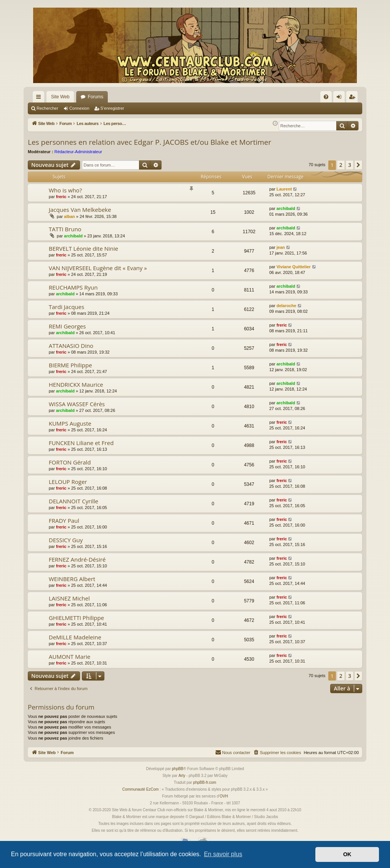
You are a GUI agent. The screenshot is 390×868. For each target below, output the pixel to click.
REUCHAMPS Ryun (73, 287)
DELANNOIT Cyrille (74, 501)
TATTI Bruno (65, 229)
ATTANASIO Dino (71, 346)
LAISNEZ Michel (69, 598)
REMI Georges (67, 326)
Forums (95, 97)
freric (61, 197)
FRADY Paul (64, 520)
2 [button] (341, 165)
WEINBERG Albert (72, 579)
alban (70, 216)
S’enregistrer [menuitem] (354, 98)
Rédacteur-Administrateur (78, 152)
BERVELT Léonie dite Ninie (83, 248)
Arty (182, 776)
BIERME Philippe (70, 365)
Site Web (60, 97)
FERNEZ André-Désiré (77, 559)
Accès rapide (40, 98)
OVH (224, 796)
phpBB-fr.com (205, 782)
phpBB (177, 769)
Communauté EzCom (141, 789)
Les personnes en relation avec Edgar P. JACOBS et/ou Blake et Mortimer (149, 142)
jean (281, 247)
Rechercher (47, 108)
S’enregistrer (112, 108)
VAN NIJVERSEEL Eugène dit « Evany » (98, 268)
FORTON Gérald (70, 462)
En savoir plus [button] (223, 854)
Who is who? (65, 190)
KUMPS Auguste (70, 423)
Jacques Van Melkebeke (80, 210)
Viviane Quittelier (294, 267)
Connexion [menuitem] (341, 98)
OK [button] (347, 854)
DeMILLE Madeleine (75, 637)
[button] (358, 165)
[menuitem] (326, 97)
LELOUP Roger (68, 482)
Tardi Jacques (66, 307)
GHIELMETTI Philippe (76, 618)
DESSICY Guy (66, 540)
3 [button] (350, 165)
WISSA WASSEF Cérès (77, 404)
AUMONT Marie (70, 657)
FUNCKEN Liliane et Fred (81, 443)
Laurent (284, 189)
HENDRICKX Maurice (76, 384)
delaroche (286, 306)
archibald (286, 208)
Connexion (79, 108)
